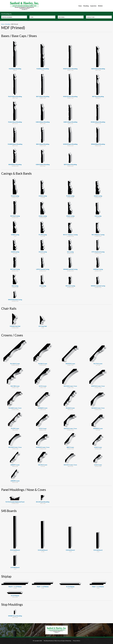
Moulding (86, 6)
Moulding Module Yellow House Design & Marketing (57, 641)
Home (80, 6)
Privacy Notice (77, 641)
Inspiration (93, 6)
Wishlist (100, 6)
